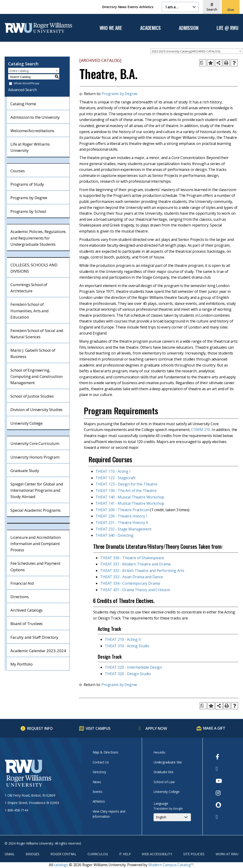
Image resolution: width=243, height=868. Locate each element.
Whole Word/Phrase (27, 84)
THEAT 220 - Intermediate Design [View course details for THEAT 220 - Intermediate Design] (133, 667)
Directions (19, 597)
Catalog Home (23, 104)
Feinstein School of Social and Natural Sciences (37, 334)
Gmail (10, 854)
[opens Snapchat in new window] (219, 805)
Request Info (40, 728)
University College (27, 423)
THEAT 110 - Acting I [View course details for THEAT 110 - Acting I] (113, 471)
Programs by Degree (29, 198)
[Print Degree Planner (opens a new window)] (203, 63)
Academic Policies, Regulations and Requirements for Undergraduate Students (38, 238)
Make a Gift (214, 728)
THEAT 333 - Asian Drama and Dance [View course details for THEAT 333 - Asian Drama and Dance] (132, 577)
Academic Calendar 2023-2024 (38, 651)
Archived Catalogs (27, 610)
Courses (18, 171)
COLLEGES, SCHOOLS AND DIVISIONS (34, 268)
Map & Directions (106, 752)
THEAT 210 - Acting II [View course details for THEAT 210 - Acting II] (123, 639)
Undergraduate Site (168, 762)
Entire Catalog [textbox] (19, 71)
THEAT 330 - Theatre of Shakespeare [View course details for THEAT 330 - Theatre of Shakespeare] (132, 558)
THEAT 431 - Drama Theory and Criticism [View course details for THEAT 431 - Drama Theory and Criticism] (135, 590)
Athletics (146, 7)
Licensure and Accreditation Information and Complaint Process (36, 544)
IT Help (125, 854)
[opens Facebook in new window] (219, 757)
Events (133, 7)
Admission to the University (35, 117)
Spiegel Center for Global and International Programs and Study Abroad (37, 490)
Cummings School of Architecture (29, 288)
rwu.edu (159, 752)
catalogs (61, 865)
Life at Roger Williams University (30, 147)
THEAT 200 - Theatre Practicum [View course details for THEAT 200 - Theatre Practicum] (122, 510)
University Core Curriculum (35, 443)
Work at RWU (227, 854)
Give (230, 10)
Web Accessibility (157, 854)
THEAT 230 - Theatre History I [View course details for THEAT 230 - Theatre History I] (121, 516)
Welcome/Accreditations (32, 131)
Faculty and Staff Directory (34, 637)
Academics (150, 28)
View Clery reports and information (109, 814)
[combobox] (196, 51)
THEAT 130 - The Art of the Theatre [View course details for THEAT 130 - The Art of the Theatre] (126, 491)
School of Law (164, 782)
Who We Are (111, 28)
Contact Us (101, 762)
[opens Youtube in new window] (219, 781)
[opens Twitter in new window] (219, 769)
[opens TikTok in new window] (219, 817)
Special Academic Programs (36, 510)
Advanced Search (22, 90)
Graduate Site (164, 772)
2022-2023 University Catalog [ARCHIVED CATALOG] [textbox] (186, 51)
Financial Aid (22, 583)
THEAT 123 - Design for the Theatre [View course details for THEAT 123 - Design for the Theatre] (126, 484)
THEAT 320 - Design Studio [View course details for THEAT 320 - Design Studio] (128, 674)
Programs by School (28, 211)
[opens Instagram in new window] (219, 793)
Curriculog (98, 854)
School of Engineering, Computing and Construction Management (36, 376)
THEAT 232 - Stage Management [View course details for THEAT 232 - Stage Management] (123, 529)
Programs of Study (27, 184)
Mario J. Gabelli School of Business (33, 353)
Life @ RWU (227, 28)
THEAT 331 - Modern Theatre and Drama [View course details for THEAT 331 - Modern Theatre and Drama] (135, 564)
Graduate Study (25, 471)
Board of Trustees (27, 624)
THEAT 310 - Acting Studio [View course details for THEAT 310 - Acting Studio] (127, 646)
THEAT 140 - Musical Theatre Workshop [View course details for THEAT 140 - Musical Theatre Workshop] (130, 497)
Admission (189, 28)
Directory (110, 7)
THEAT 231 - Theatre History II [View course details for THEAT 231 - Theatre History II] (122, 523)
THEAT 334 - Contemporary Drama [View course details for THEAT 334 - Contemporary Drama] (130, 583)
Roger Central (63, 854)
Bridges (33, 854)
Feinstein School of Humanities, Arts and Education (30, 311)
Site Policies (194, 854)
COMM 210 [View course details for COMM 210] (201, 430)
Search (212, 9)
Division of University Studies (36, 410)
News (122, 7)
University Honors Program (35, 457)
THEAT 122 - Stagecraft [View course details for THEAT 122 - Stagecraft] (115, 478)
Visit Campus (98, 728)
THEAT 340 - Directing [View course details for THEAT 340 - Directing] (114, 535)
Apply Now (156, 728)
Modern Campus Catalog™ (171, 865)
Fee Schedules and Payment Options (35, 566)
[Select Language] (172, 817)
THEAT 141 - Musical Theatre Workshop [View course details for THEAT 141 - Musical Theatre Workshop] (130, 503)
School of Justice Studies (32, 396)
